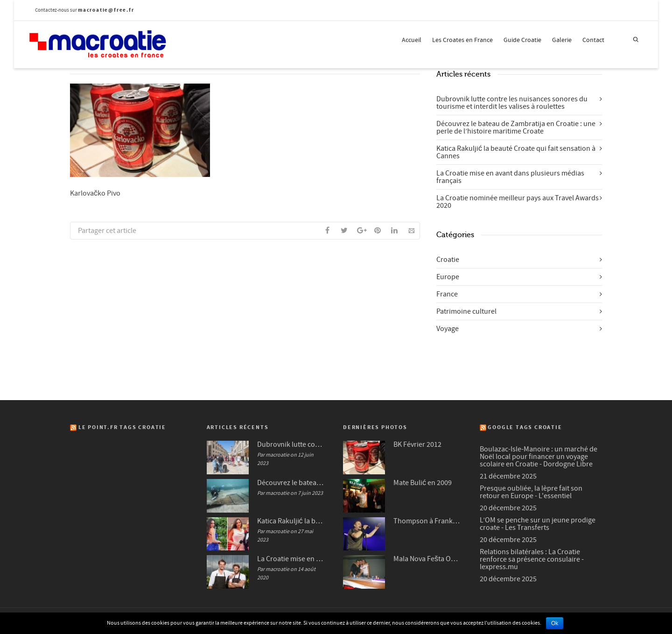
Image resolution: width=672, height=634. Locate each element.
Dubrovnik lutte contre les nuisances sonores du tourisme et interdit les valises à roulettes (512, 103)
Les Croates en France (462, 40)
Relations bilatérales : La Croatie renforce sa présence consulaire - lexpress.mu (532, 559)
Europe (448, 277)
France (447, 294)
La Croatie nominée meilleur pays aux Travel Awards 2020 (518, 202)
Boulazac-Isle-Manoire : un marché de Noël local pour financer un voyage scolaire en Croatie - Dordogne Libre (539, 457)
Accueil (412, 40)
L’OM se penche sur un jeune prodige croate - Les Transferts (538, 524)
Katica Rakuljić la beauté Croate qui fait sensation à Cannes (516, 152)
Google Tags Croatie (525, 427)
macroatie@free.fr (106, 10)
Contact (593, 40)
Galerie (562, 40)
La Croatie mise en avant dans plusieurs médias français (510, 177)
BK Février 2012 (417, 444)
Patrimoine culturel (466, 311)
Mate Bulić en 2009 (423, 483)
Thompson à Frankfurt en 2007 (427, 521)
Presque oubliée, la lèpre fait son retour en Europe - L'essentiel (531, 492)
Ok (555, 623)
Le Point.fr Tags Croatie (122, 427)
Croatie (448, 260)
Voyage (448, 329)
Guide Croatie (522, 40)
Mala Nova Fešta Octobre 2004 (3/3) (427, 559)
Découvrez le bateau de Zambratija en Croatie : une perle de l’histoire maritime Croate (516, 127)
